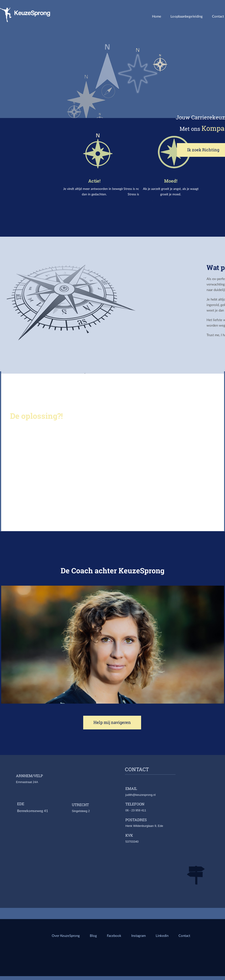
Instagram (138, 935)
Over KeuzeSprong (66, 935)
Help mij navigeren (112, 722)
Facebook (114, 935)
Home (157, 16)
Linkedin (163, 935)
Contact (184, 935)
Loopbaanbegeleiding (187, 16)
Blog (93, 935)
